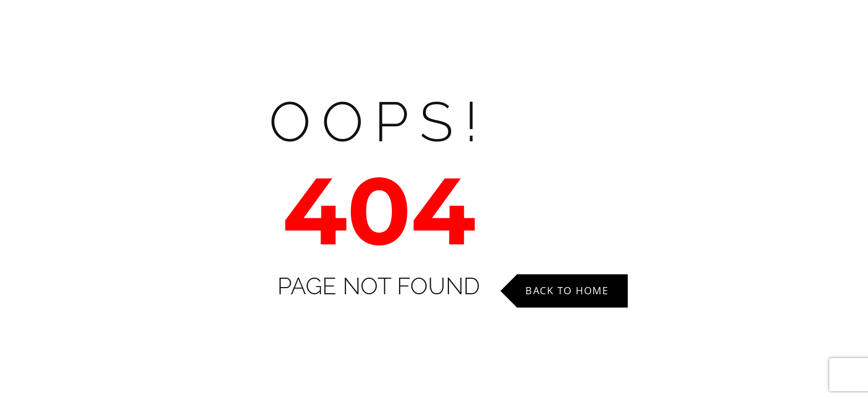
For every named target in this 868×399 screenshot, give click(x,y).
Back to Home (567, 290)
